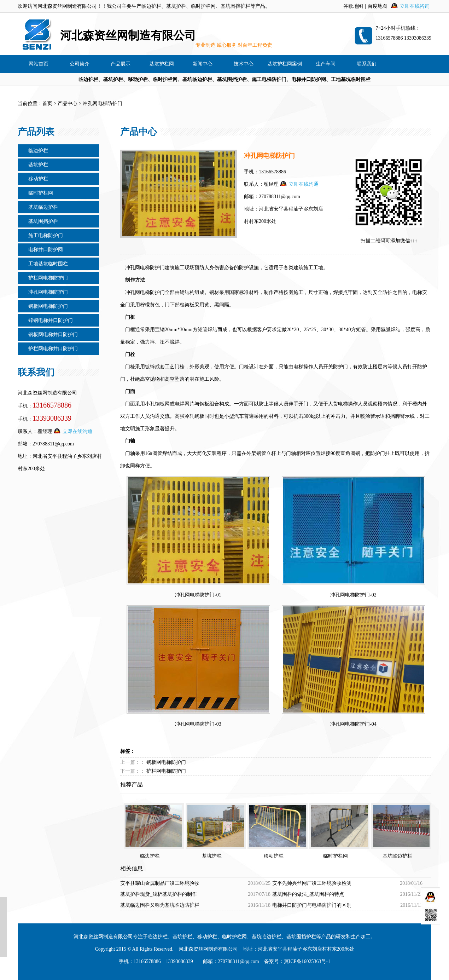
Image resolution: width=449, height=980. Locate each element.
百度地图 (378, 6)
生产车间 (326, 64)
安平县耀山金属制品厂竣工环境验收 (160, 883)
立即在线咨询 (415, 6)
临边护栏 (38, 151)
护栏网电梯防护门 (48, 278)
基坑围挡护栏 (43, 221)
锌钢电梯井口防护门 (51, 320)
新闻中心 (203, 64)
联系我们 (367, 64)
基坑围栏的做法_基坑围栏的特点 (308, 894)
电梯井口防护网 (46, 250)
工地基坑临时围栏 (48, 264)
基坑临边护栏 (43, 207)
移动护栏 (38, 179)
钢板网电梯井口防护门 (53, 335)
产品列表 (36, 132)
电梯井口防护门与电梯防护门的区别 (312, 905)
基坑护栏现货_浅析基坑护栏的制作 (159, 894)
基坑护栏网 (162, 64)
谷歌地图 (353, 6)
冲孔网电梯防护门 (48, 292)
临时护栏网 (41, 193)
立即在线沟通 (77, 431)
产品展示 (121, 64)
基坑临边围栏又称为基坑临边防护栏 (160, 905)
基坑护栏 (38, 165)
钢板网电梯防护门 (48, 306)
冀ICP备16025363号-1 (307, 961)
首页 (47, 103)
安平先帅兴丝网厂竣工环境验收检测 (312, 883)
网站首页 (39, 64)
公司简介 (80, 64)
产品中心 (68, 103)
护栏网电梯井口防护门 (53, 349)
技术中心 (244, 64)
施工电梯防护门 (46, 235)
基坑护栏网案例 (285, 64)
